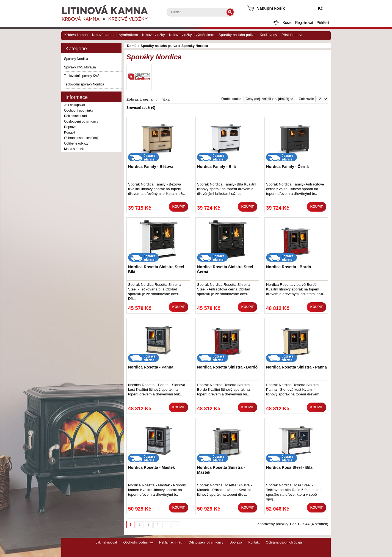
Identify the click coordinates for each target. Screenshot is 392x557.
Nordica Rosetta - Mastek (151, 467)
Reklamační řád (75, 116)
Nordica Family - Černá (287, 167)
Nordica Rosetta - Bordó (289, 267)
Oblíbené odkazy (76, 143)
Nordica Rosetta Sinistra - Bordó (227, 367)
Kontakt (70, 132)
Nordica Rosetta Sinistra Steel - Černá (226, 269)
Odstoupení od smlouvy (81, 121)
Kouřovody (268, 35)
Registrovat (304, 23)
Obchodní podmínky (79, 110)
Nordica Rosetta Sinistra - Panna (296, 367)
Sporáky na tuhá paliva (237, 35)
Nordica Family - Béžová (151, 167)
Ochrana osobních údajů (82, 138)
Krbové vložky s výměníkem (192, 35)
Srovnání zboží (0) (141, 108)
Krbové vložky (153, 35)
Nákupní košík (271, 8)
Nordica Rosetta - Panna (151, 367)
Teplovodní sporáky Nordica (84, 84)
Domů (277, 23)
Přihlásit (323, 23)
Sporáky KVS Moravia (80, 67)
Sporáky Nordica (76, 59)
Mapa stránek (74, 149)
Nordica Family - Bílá (216, 167)
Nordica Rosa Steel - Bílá (289, 467)
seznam (149, 99)
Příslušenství (292, 35)
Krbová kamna (76, 35)
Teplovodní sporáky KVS (82, 76)
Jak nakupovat (74, 105)
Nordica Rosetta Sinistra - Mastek (221, 470)
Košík (287, 23)
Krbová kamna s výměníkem (115, 35)
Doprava (70, 127)
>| (176, 525)
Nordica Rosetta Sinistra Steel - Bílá (157, 269)
